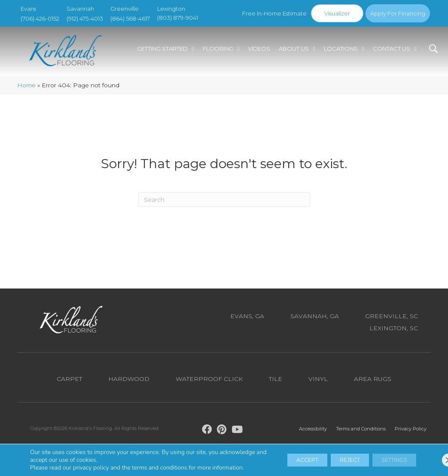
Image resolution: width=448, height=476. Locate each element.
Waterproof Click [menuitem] (209, 382)
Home (26, 89)
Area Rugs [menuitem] (373, 382)
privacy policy (91, 460)
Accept (277, 456)
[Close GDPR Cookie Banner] (434, 456)
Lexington (171, 9)
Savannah (80, 9)
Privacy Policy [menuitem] (411, 432)
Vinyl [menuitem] (318, 382)
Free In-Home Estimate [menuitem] (274, 13)
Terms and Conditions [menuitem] (361, 432)
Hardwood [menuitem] (129, 382)
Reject (331, 456)
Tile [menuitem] (276, 382)
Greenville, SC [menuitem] (392, 319)
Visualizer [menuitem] (337, 13)
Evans (28, 9)
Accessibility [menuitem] (313, 432)
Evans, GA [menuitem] (247, 319)
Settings (388, 456)
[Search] (224, 203)
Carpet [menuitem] (69, 382)
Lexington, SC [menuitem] (394, 332)
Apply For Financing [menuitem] (398, 13)
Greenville (125, 9)
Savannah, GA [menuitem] (315, 319)
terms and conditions (160, 460)
